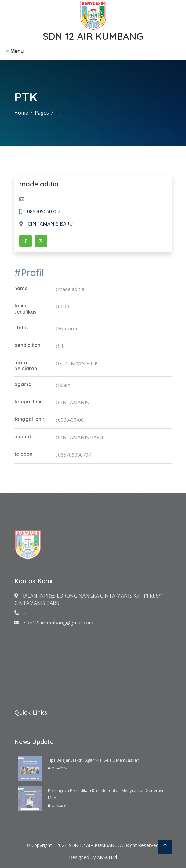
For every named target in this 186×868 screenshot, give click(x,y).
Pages (42, 113)
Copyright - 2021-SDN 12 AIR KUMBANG (75, 845)
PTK (60, 113)
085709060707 (40, 211)
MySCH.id (107, 857)
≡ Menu (15, 51)
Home (21, 113)
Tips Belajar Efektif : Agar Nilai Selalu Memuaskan (94, 760)
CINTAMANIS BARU (46, 224)
